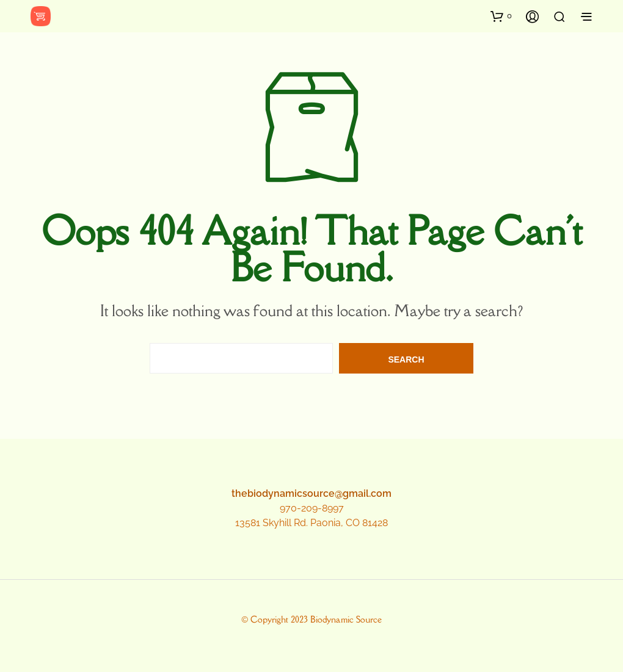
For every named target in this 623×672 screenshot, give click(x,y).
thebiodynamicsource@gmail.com (311, 493)
